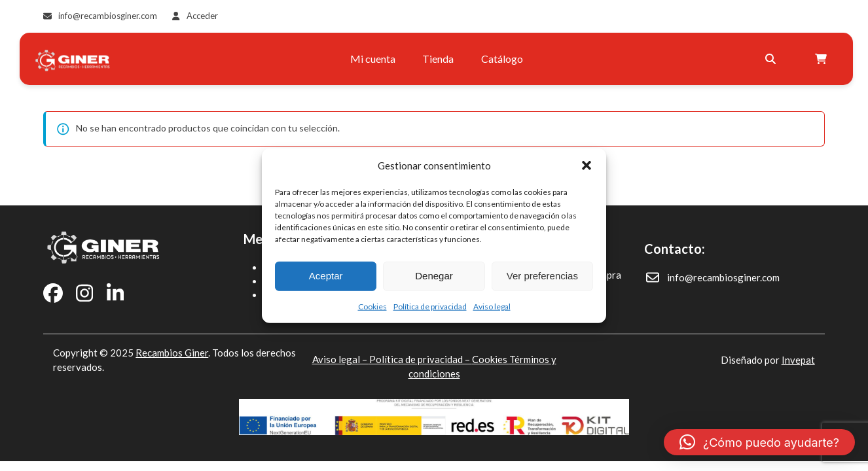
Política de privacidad (430, 306)
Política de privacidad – (421, 359)
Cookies (372, 306)
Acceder (202, 16)
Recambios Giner (172, 353)
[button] (587, 166)
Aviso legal (492, 306)
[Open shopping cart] (818, 59)
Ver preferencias (542, 276)
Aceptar (326, 276)
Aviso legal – (341, 359)
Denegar (434, 276)
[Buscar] (766, 59)
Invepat (798, 360)
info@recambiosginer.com (108, 16)
